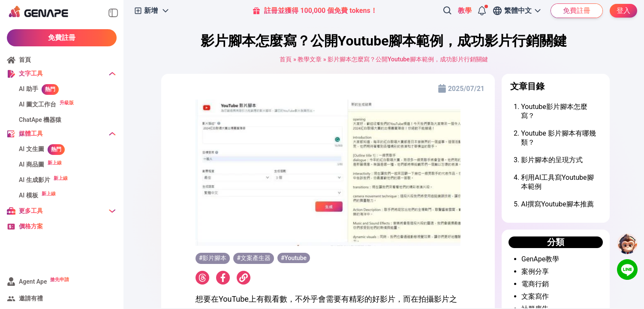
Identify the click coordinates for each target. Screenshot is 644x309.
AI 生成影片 (35, 180)
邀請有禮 (31, 298)
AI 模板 (29, 195)
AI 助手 (29, 89)
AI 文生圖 (32, 149)
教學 (465, 11)
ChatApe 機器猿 (40, 120)
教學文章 (310, 59)
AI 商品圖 (32, 164)
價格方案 (31, 226)
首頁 (25, 60)
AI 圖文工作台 (38, 104)
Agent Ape (33, 282)
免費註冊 (62, 38)
